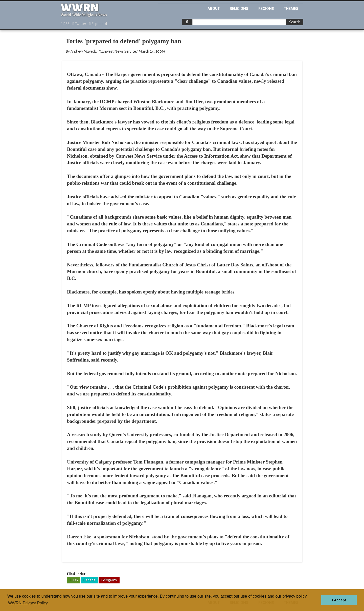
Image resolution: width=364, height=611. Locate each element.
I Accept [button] (339, 600)
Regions (266, 9)
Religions (239, 9)
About (214, 9)
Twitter (79, 24)
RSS (65, 24)
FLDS (74, 580)
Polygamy (109, 580)
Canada (89, 580)
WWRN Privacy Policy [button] (28, 603)
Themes (291, 9)
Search (295, 22)
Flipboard (98, 24)
